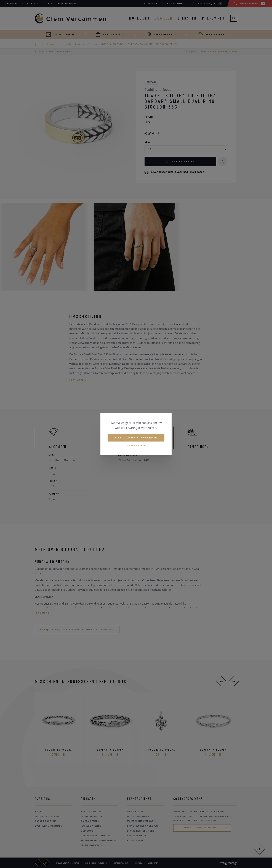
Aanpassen (136, 445)
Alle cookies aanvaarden (136, 438)
